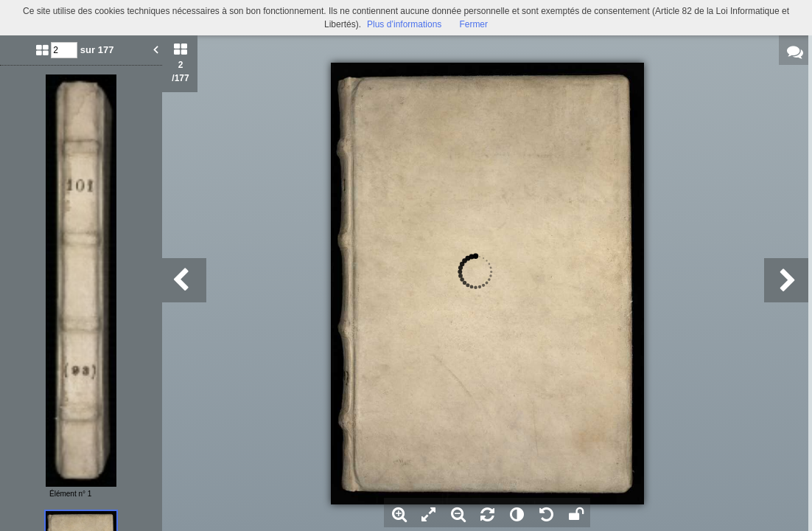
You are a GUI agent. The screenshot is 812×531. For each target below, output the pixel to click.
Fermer (473, 24)
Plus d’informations (404, 24)
